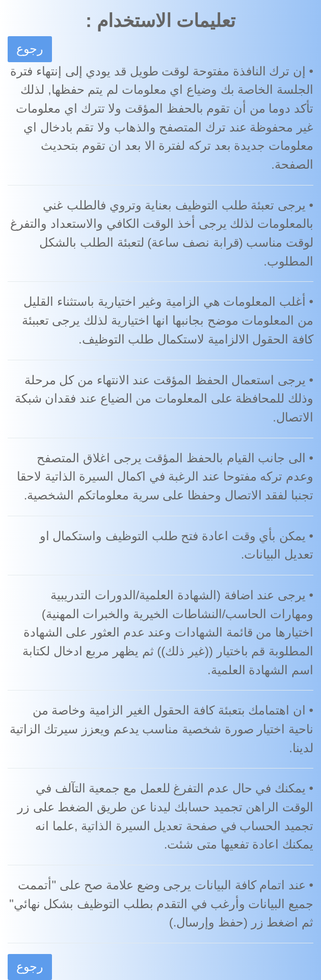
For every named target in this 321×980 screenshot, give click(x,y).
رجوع (30, 49)
